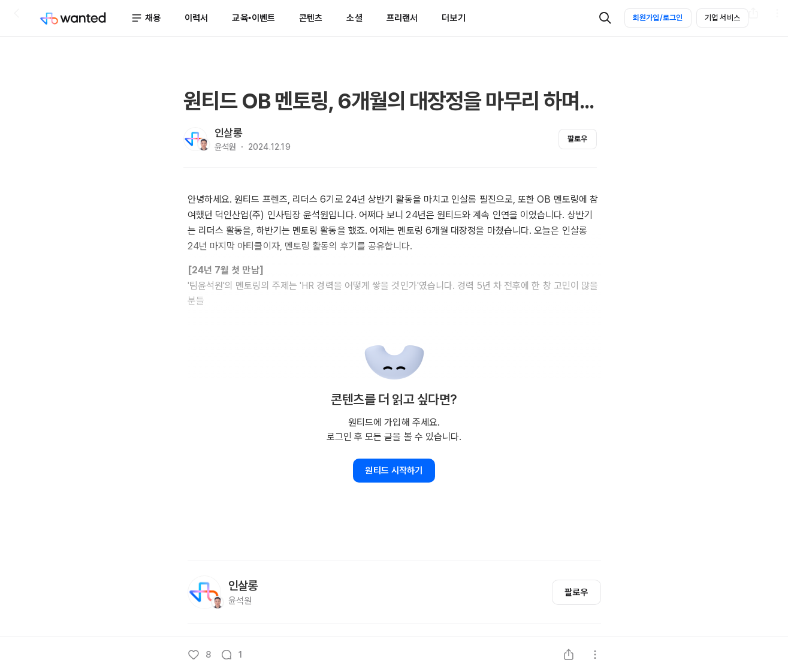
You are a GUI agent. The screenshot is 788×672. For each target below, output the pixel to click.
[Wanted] (85, 18)
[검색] (605, 18)
